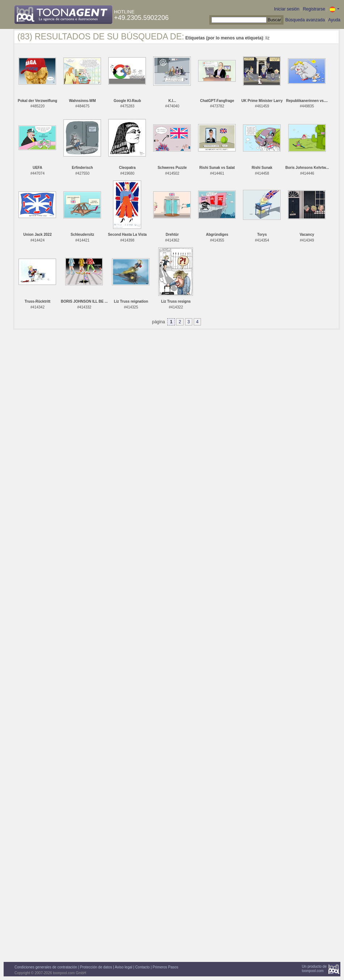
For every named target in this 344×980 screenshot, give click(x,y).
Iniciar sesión (287, 9)
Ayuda (334, 20)
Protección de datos (96, 967)
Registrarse (314, 9)
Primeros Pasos (166, 967)
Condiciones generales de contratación (46, 967)
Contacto (142, 967)
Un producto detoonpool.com (314, 969)
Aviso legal (123, 967)
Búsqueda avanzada (305, 20)
